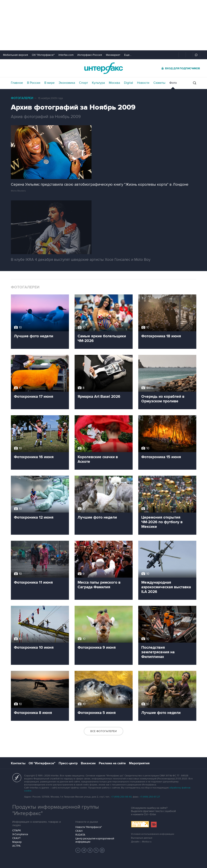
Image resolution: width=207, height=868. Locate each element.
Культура (98, 83)
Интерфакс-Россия (90, 55)
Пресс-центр (68, 763)
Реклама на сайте (112, 763)
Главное (17, 83)
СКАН (79, 831)
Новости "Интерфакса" (89, 827)
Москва (114, 83)
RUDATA (80, 835)
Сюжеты (159, 83)
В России (34, 83)
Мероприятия (139, 763)
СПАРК (17, 831)
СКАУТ (16, 838)
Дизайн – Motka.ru (141, 842)
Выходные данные (142, 838)
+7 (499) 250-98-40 (121, 797)
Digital (128, 83)
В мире (49, 83)
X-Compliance (20, 834)
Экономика (67, 83)
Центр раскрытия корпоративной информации (95, 840)
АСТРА (16, 846)
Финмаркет (113, 55)
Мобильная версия (16, 55)
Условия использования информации (153, 834)
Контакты (18, 763)
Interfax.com (66, 55)
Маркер (17, 842)
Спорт (83, 83)
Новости (143, 83)
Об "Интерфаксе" (43, 55)
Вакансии (88, 763)
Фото (173, 83)
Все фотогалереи (103, 731)
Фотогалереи (22, 98)
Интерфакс (104, 68)
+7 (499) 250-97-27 (150, 797)
